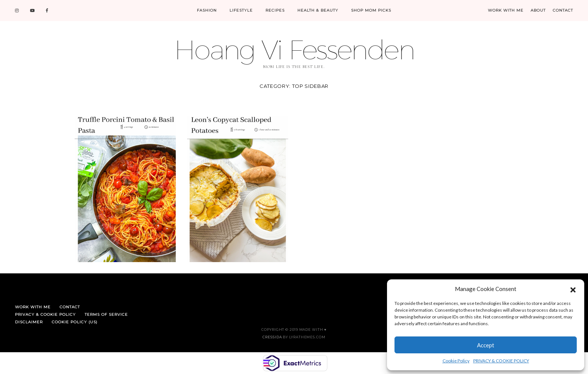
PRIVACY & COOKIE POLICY (501, 361)
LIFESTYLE (241, 10)
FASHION (207, 10)
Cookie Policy (456, 361)
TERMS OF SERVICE (106, 314)
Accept (486, 345)
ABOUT (538, 10)
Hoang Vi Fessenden (294, 49)
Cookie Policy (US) (75, 322)
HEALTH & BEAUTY (318, 10)
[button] (573, 289)
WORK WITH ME (506, 10)
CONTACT (563, 10)
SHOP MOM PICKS (371, 10)
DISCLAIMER (29, 322)
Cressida (272, 337)
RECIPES (275, 10)
